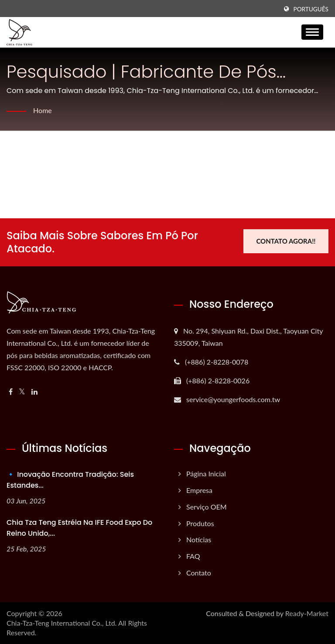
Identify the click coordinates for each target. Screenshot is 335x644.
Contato (199, 573)
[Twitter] (22, 392)
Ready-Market (307, 613)
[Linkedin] (34, 392)
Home (43, 110)
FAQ (193, 556)
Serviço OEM (207, 507)
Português (311, 9)
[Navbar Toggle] (312, 32)
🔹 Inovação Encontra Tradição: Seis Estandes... (70, 480)
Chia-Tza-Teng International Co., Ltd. (62, 623)
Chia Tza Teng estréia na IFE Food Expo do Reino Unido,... (79, 528)
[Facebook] (11, 392)
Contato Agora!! (286, 241)
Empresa (199, 490)
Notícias (199, 539)
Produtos (200, 523)
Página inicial (206, 474)
